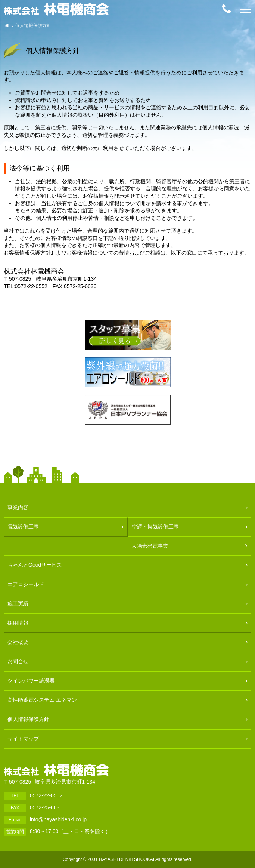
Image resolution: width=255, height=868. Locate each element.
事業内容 (18, 507)
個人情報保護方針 (28, 719)
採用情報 (18, 623)
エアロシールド (26, 584)
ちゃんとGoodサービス (35, 565)
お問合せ (18, 661)
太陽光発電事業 (150, 546)
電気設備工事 (23, 527)
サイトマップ (23, 739)
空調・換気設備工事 (155, 527)
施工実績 (18, 603)
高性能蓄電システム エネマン (42, 700)
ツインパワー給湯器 (31, 681)
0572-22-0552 (46, 795)
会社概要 (18, 642)
